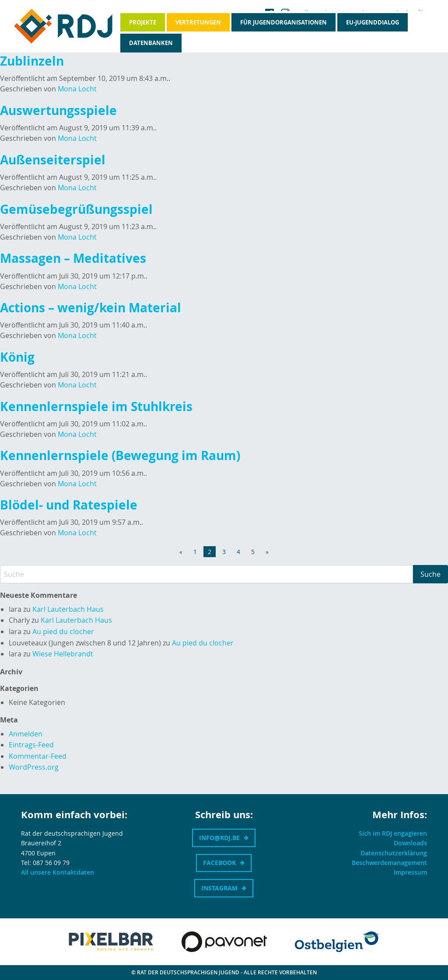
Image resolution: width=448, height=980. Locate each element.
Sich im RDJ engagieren (393, 833)
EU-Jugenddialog (373, 22)
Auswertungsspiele (58, 110)
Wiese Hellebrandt (63, 654)
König (17, 357)
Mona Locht (77, 89)
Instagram (219, 888)
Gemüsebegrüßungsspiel (76, 209)
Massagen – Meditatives (73, 258)
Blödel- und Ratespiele (69, 505)
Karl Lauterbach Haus (68, 609)
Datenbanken (151, 43)
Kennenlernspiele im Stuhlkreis (96, 406)
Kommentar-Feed (38, 756)
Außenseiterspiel (53, 160)
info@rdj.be (219, 838)
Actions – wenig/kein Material (91, 308)
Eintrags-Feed (31, 745)
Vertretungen (198, 22)
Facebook (219, 863)
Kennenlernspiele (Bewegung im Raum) (120, 455)
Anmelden (26, 734)
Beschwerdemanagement (389, 863)
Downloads (410, 843)
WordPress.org (34, 767)
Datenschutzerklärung (394, 853)
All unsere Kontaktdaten (58, 872)
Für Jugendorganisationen (283, 22)
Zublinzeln (32, 61)
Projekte (143, 22)
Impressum (410, 872)
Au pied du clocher (63, 631)
